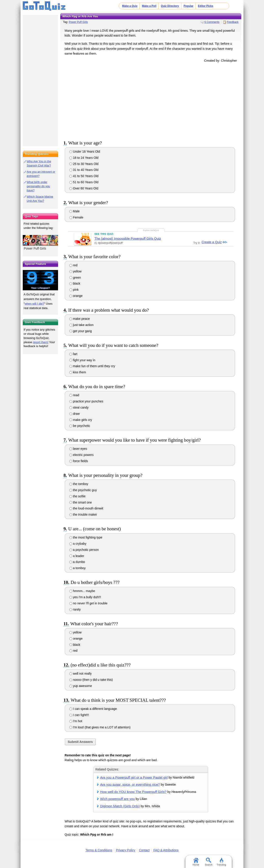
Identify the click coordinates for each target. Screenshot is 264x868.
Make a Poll (149, 6)
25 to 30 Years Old (84, 164)
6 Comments (212, 22)
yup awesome (81, 686)
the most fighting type (86, 537)
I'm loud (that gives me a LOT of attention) (100, 727)
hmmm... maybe (82, 591)
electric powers (81, 455)
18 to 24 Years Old (84, 158)
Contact (144, 850)
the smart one (81, 502)
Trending (221, 862)
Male (74, 211)
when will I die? (34, 304)
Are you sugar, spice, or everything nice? (130, 784)
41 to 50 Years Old (84, 176)
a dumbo (77, 562)
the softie (77, 496)
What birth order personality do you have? (38, 186)
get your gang (81, 331)
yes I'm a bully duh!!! (85, 597)
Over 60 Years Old (84, 188)
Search (209, 862)
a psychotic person (84, 550)
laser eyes (78, 449)
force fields (79, 461)
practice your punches (86, 401)
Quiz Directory (170, 6)
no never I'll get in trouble (88, 603)
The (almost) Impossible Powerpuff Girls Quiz (128, 238)
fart (73, 354)
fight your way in (82, 360)
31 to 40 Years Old (84, 170)
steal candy (79, 407)
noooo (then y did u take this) (91, 680)
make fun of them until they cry (92, 366)
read (74, 395)
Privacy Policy (125, 850)
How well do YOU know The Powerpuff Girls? (133, 792)
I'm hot (76, 721)
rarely (75, 609)
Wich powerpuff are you (118, 799)
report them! (41, 342)
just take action (81, 325)
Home (196, 862)
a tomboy (77, 568)
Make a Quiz (130, 6)
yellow (75, 271)
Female (76, 217)
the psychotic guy (83, 490)
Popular (188, 6)
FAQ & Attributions (166, 850)
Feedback (233, 22)
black (75, 283)
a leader (77, 556)
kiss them (78, 372)
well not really (81, 674)
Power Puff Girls (78, 22)
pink (74, 290)
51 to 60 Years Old (84, 182)
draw (74, 414)
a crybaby (78, 544)
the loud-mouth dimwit (86, 508)
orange (76, 296)
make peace (80, 319)
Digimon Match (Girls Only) (120, 806)
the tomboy (79, 484)
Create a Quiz (211, 242)
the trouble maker (83, 515)
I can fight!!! (79, 715)
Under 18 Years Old (85, 152)
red (73, 265)
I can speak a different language (93, 709)
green (75, 278)
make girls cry (81, 420)
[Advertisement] (151, 101)
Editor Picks (206, 6)
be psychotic (80, 426)
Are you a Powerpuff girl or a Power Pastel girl (134, 777)
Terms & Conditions (99, 850)
